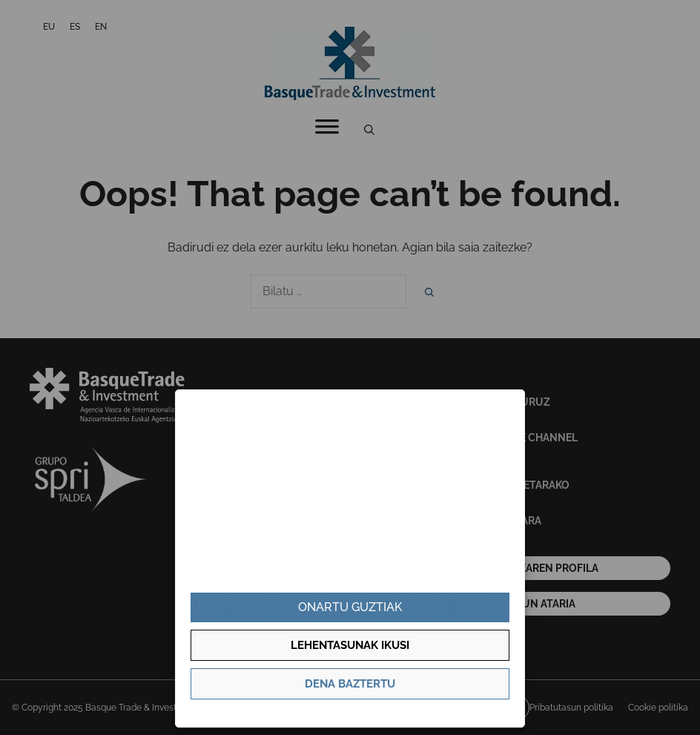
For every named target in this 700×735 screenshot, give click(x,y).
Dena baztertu (350, 684)
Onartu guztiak (350, 607)
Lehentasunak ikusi (350, 645)
